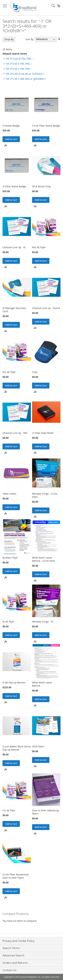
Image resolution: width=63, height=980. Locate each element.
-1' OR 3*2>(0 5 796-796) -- (17, 69)
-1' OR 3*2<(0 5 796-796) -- (17, 64)
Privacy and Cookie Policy (18, 941)
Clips (35, 372)
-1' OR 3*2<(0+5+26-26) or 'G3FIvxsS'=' (24, 74)
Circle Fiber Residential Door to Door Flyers (16, 876)
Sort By (29, 39)
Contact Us (9, 970)
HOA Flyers (38, 746)
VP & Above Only (41, 186)
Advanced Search (13, 955)
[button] (5, 145)
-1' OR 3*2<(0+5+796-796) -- (18, 59)
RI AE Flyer (8, 622)
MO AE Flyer (39, 247)
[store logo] (24, 8)
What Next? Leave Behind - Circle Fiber (44, 559)
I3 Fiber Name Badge (14, 186)
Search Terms (11, 948)
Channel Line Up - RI (14, 247)
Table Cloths (9, 494)
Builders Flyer (10, 558)
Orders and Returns (15, 963)
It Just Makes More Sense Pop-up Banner (17, 748)
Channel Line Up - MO (15, 433)
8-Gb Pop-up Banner (14, 682)
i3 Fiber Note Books (43, 433)
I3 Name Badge (11, 126)
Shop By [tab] (9, 39)
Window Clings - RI (43, 622)
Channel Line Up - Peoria (46, 308)
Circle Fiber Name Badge (46, 126)
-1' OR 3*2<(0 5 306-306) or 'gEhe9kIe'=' (24, 79)
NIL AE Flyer (9, 372)
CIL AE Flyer (9, 810)
